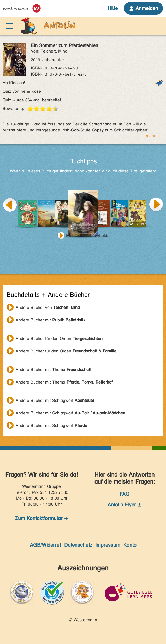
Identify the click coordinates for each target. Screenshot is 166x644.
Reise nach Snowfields (88, 236)
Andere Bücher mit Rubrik (51, 320)
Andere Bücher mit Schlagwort (55, 400)
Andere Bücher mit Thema (54, 370)
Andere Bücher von (48, 307)
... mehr (148, 136)
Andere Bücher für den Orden (59, 338)
